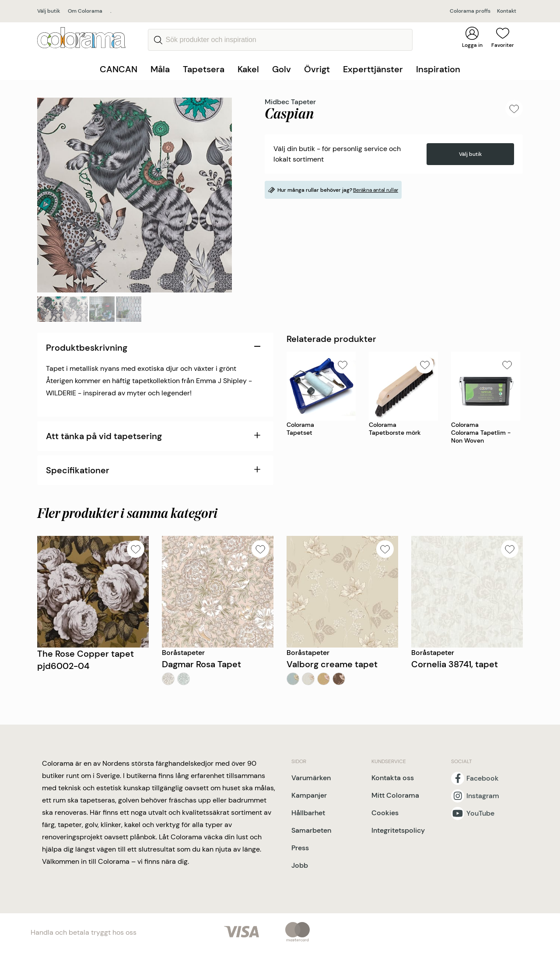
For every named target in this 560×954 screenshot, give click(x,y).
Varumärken (311, 778)
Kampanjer (309, 795)
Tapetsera (204, 69)
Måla (160, 69)
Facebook (483, 778)
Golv (282, 69)
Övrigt (317, 69)
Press (300, 848)
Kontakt (507, 11)
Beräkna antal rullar (376, 190)
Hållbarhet (308, 813)
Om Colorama (85, 11)
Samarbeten (311, 830)
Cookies (385, 813)
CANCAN (119, 69)
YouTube (480, 813)
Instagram (483, 796)
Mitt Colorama (395, 795)
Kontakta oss (393, 778)
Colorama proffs (470, 11)
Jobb (300, 865)
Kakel (248, 69)
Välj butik (49, 11)
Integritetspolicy (398, 830)
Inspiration (438, 69)
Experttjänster (373, 69)
